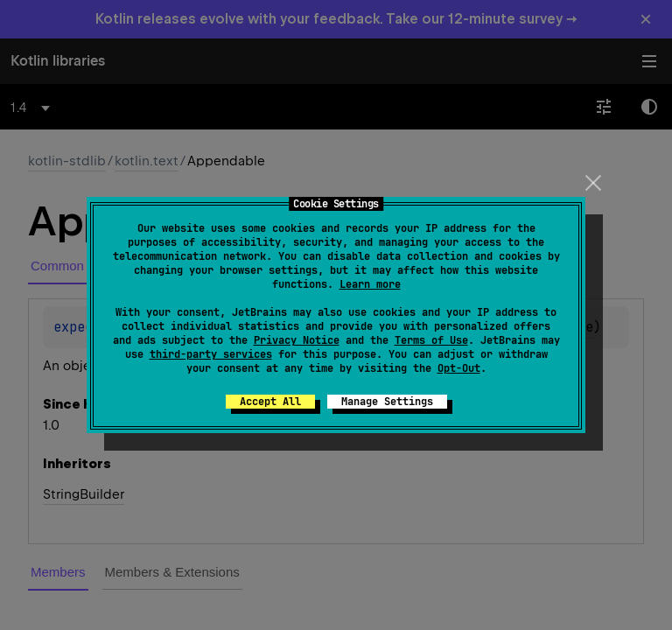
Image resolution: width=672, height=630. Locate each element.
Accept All (270, 402)
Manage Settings (387, 402)
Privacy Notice (297, 340)
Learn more (370, 284)
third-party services (211, 354)
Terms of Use (431, 340)
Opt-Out (459, 368)
